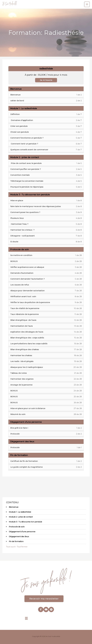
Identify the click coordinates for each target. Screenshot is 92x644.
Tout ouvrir (11, 546)
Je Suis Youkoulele (10, 4)
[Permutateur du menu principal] (87, 4)
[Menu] (26, 618)
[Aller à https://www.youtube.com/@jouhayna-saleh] (46, 609)
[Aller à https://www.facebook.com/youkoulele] (41, 609)
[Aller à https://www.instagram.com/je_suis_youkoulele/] (51, 609)
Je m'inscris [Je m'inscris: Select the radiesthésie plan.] (46, 80)
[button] (44, 598)
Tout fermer (22, 546)
